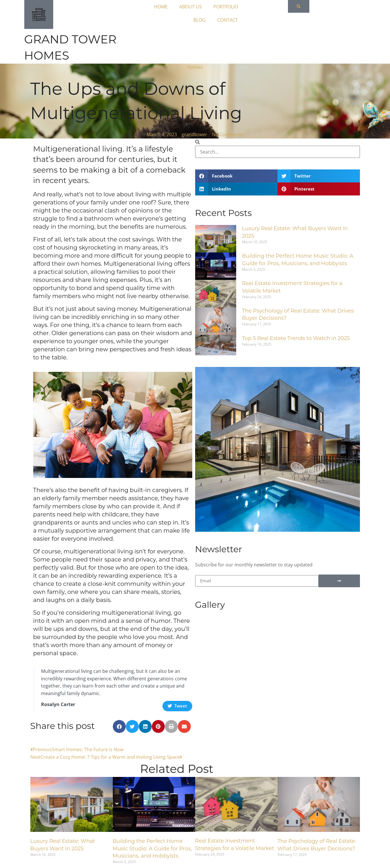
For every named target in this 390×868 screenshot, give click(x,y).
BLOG (206, 20)
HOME (167, 7)
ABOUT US (197, 7)
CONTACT (234, 20)
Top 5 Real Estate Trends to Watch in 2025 (296, 338)
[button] (119, 726)
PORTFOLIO (232, 7)
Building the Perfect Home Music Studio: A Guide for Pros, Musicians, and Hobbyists (152, 848)
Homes (195, 67)
